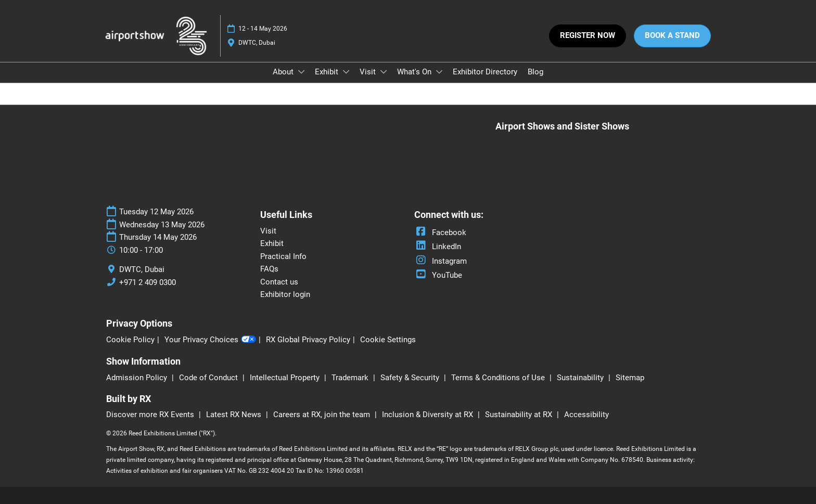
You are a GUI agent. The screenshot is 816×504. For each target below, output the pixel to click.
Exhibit (328, 72)
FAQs (269, 269)
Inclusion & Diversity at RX (429, 415)
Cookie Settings (388, 340)
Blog (535, 72)
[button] (588, 36)
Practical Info (283, 256)
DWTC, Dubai (257, 43)
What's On (415, 72)
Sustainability (581, 378)
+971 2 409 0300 (148, 282)
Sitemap (630, 378)
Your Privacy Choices (210, 340)
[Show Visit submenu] (384, 72)
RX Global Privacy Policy (308, 340)
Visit (369, 72)
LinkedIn (438, 247)
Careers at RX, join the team (323, 415)
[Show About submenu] (301, 72)
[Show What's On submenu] (439, 72)
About (284, 72)
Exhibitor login (285, 294)
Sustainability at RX (520, 415)
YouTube (438, 275)
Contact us (279, 282)
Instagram (441, 261)
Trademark (351, 378)
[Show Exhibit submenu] (346, 72)
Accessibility (586, 415)
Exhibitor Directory (485, 72)
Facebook (440, 232)
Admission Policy (138, 378)
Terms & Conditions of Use (499, 378)
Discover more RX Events (151, 415)
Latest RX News (235, 415)
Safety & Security (411, 378)
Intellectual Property (286, 378)
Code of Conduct (209, 378)
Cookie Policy (130, 340)
